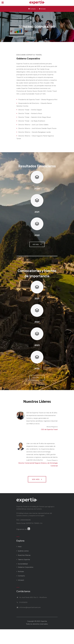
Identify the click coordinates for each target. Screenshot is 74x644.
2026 (37, 369)
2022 (37, 235)
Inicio (19, 547)
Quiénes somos (23, 551)
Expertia (44, 621)
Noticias (20, 571)
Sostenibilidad (22, 564)
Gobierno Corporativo (25, 567)
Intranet (43, 9)
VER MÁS (37, 244)
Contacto (33, 9)
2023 (37, 345)
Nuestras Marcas (23, 555)
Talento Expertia (23, 560)
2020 (37, 189)
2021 (37, 212)
